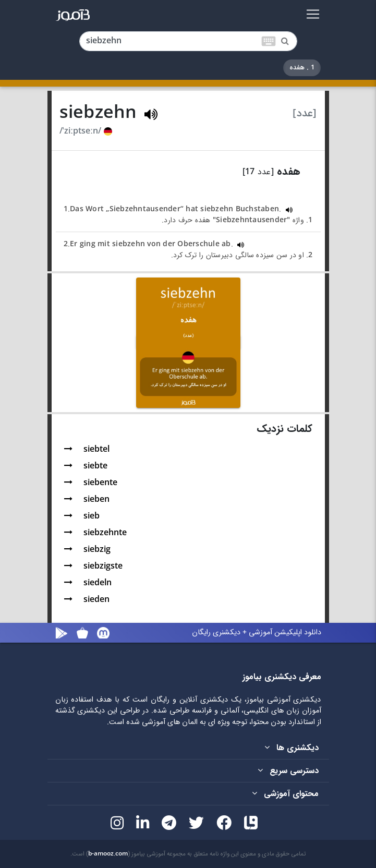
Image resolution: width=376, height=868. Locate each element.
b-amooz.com (108, 854)
